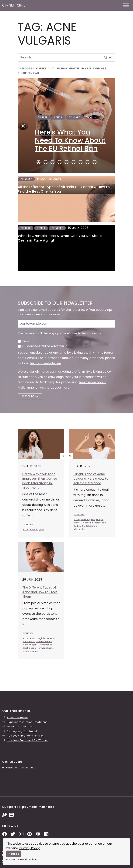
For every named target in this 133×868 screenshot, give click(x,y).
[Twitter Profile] (13, 834)
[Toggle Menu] (126, 5)
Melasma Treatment (20, 727)
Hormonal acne (45, 648)
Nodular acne (30, 651)
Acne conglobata (39, 638)
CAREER (41, 68)
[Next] (22, 126)
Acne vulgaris (37, 529)
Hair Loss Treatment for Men (25, 736)
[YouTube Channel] (38, 834)
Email (26, 341)
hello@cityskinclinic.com (19, 768)
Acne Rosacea (44, 641)
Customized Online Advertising (45, 346)
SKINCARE (99, 68)
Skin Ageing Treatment (22, 731)
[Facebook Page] (5, 834)
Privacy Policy (30, 848)
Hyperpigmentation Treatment (27, 722)
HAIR (64, 68)
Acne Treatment (17, 717)
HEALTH (74, 68)
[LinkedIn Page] (46, 834)
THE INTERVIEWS (28, 73)
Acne (26, 529)
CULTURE (54, 68)
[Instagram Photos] (21, 834)
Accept (14, 854)
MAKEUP (86, 68)
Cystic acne (30, 648)
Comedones (45, 645)
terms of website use (45, 363)
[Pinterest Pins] (30, 834)
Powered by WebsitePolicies (22, 859)
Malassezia (87, 523)
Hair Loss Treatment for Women (28, 740)
